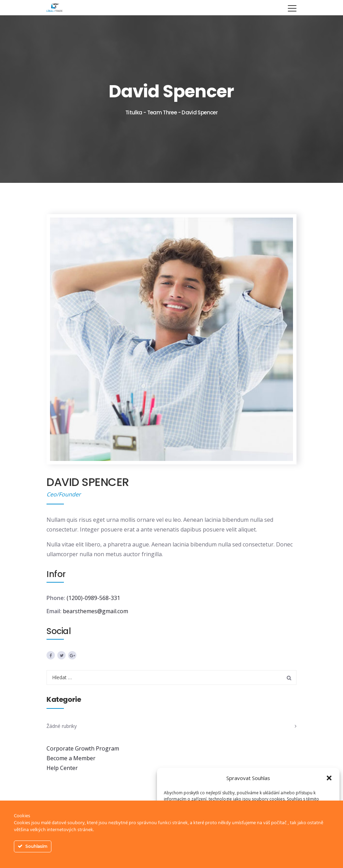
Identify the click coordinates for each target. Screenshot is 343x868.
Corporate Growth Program (83, 748)
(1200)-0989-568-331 (93, 598)
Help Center (62, 768)
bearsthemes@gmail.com (95, 611)
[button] (329, 778)
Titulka (134, 112)
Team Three (162, 112)
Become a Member (71, 758)
